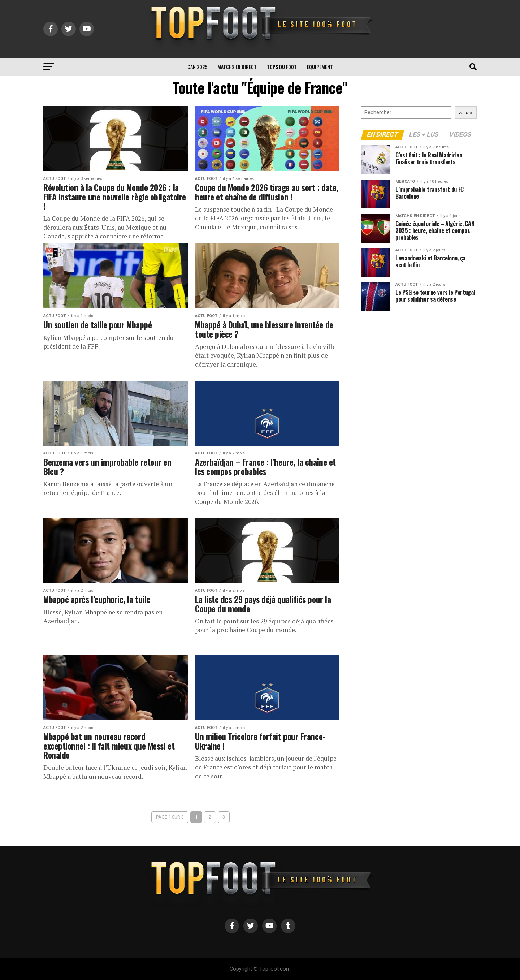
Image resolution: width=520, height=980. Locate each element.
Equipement (320, 67)
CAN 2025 (197, 67)
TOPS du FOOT (282, 67)
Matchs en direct (237, 67)
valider (466, 113)
